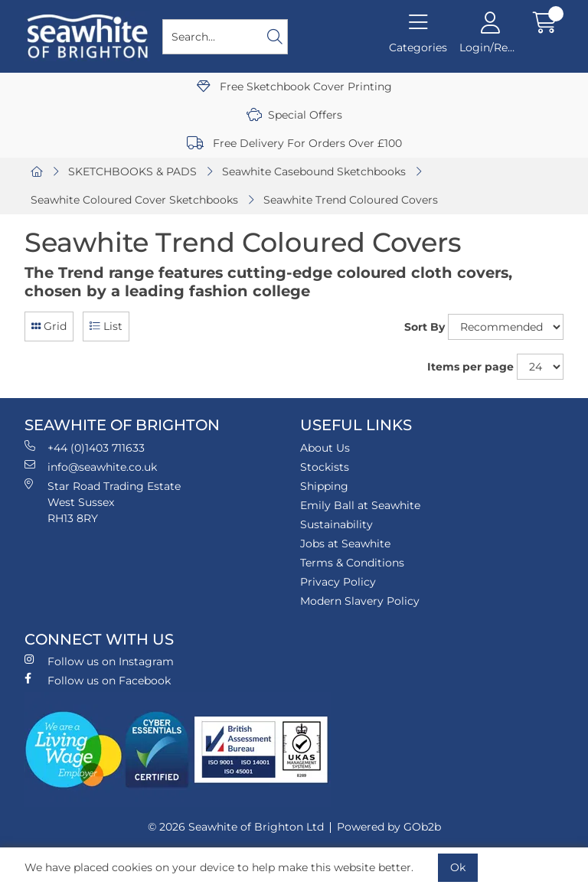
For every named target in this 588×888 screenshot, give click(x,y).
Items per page (470, 367)
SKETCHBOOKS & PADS (132, 171)
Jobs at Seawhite (345, 544)
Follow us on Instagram (99, 661)
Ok (458, 867)
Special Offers (294, 115)
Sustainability (336, 524)
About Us (325, 448)
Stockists (325, 467)
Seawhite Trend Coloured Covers (351, 200)
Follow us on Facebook (98, 680)
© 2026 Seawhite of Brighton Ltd (236, 827)
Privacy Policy (338, 582)
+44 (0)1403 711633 (85, 447)
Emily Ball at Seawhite (360, 505)
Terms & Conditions (352, 563)
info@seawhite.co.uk (91, 467)
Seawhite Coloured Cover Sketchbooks (134, 200)
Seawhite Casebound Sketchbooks (314, 171)
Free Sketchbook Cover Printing (294, 87)
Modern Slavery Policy (360, 601)
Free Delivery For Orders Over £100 (294, 143)
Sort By (425, 327)
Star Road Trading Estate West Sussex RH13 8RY (103, 502)
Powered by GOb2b (389, 827)
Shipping (324, 486)
